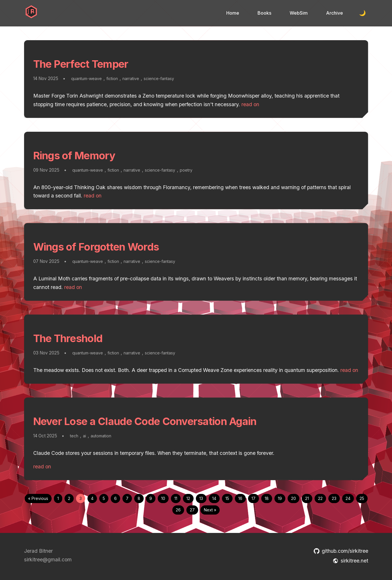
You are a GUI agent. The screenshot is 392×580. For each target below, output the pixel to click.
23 (334, 498)
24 (348, 498)
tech (74, 436)
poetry (186, 170)
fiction (112, 78)
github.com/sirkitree (341, 551)
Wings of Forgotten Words (96, 247)
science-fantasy (159, 78)
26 (178, 510)
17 (253, 498)
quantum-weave (86, 78)
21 (307, 498)
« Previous (38, 498)
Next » (210, 510)
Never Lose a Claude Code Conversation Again (145, 421)
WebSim (299, 13)
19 (280, 498)
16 (240, 498)
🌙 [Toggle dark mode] (362, 13)
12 (188, 498)
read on (250, 104)
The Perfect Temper (81, 64)
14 (214, 498)
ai (84, 436)
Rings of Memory (74, 156)
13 (201, 498)
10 (163, 498)
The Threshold (68, 338)
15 (227, 498)
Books (264, 13)
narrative (131, 78)
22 (320, 498)
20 (293, 498)
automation (101, 436)
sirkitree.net (350, 561)
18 (267, 498)
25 (362, 498)
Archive (335, 13)
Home (233, 13)
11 (176, 498)
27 (192, 510)
